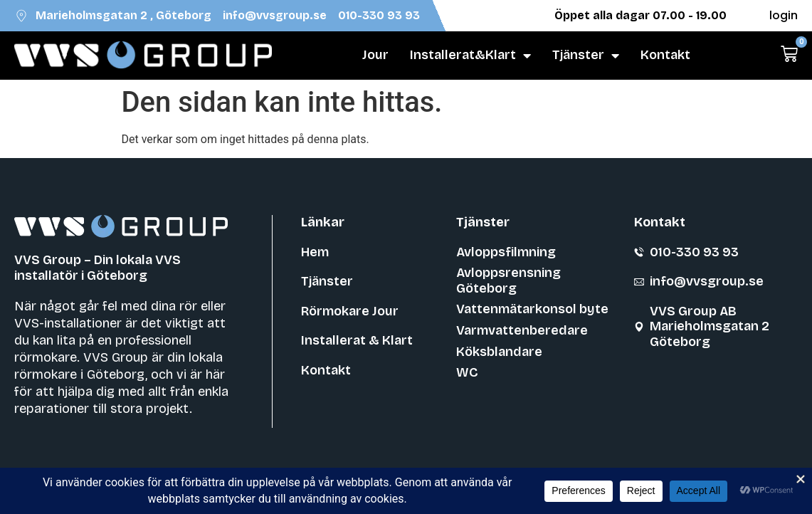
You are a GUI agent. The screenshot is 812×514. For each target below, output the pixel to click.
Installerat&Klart (470, 56)
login (784, 15)
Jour (375, 55)
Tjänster (586, 56)
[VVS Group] (143, 55)
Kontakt (665, 55)
